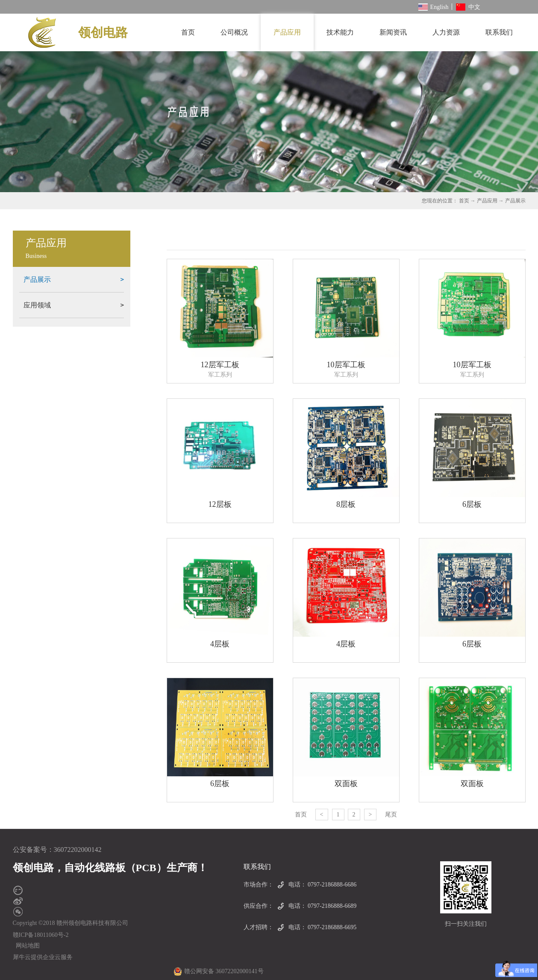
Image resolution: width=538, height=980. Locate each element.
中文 (468, 7)
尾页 (391, 815)
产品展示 (515, 201)
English (434, 7)
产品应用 (487, 201)
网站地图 (26, 946)
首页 (188, 32)
